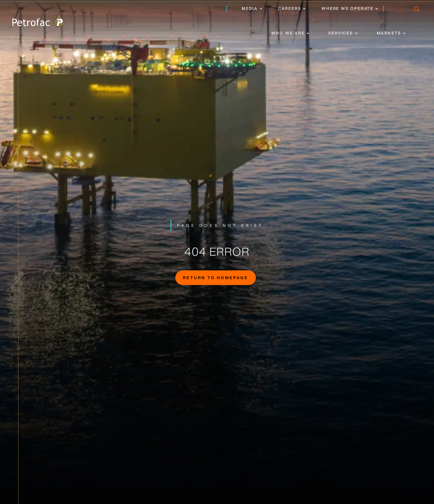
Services (341, 33)
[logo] (38, 20)
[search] (416, 10)
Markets (389, 33)
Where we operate (347, 8)
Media (250, 8)
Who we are (288, 33)
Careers (290, 8)
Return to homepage (216, 278)
